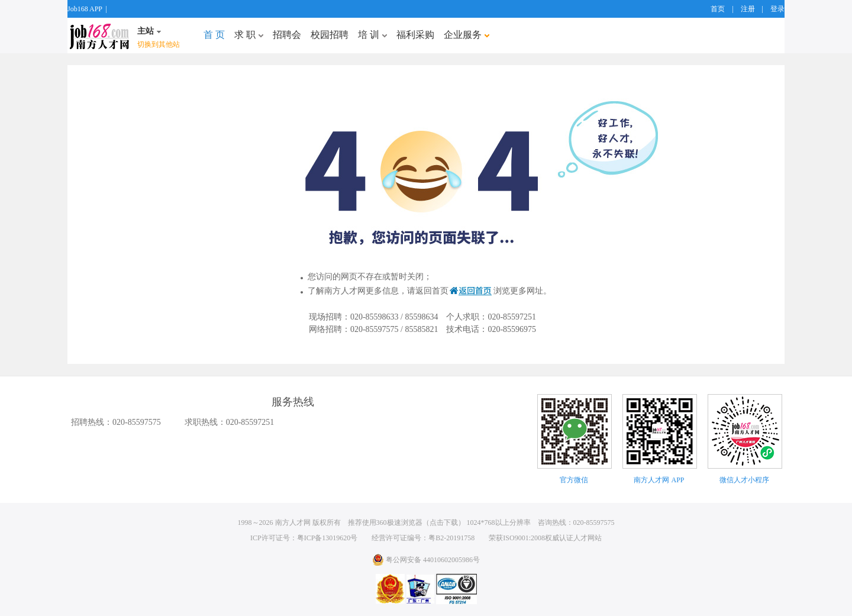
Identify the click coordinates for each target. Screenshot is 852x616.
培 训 (372, 35)
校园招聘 (330, 35)
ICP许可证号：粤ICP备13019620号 (304, 538)
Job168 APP (85, 9)
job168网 (99, 36)
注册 (748, 9)
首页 (718, 9)
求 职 (249, 35)
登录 (777, 9)
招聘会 (287, 35)
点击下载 (444, 523)
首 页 (214, 35)
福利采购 (415, 35)
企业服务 (467, 35)
